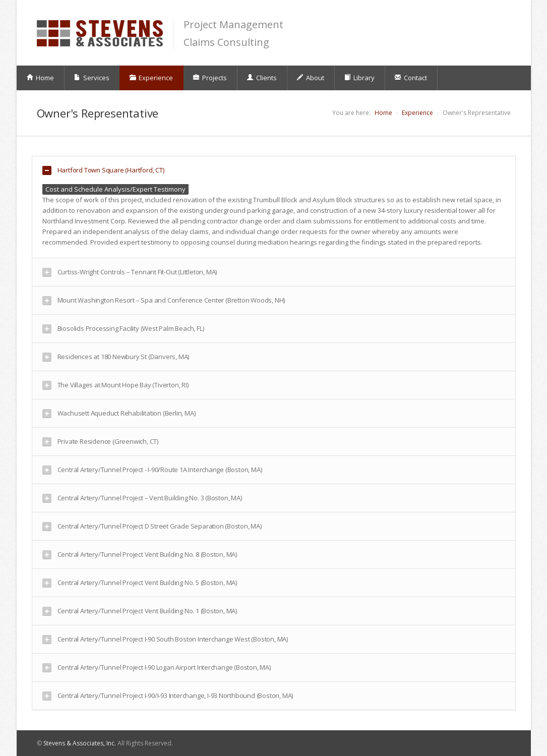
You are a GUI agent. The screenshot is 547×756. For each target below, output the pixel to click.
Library (359, 78)
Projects (210, 78)
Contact (411, 78)
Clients (262, 78)
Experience (151, 78)
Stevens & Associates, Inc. (80, 743)
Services (92, 78)
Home (40, 78)
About (310, 78)
